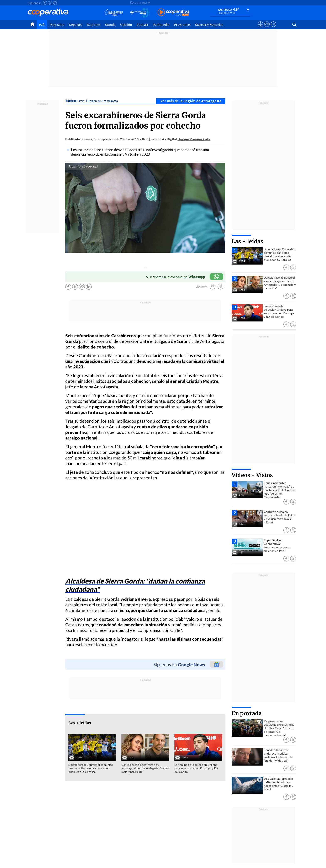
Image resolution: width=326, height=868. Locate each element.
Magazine (57, 25)
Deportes (75, 25)
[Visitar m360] (267, 28)
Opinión (126, 25)
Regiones (94, 25)
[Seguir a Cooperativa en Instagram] (55, 3)
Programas (182, 25)
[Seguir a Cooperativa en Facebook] (45, 3)
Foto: (72, 166)
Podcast (142, 25)
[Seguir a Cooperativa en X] (50, 3)
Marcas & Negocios (209, 25)
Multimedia (161, 25)
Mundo (110, 25)
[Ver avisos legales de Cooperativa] (260, 28)
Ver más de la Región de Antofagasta (191, 101)
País (42, 25)
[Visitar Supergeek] (273, 28)
